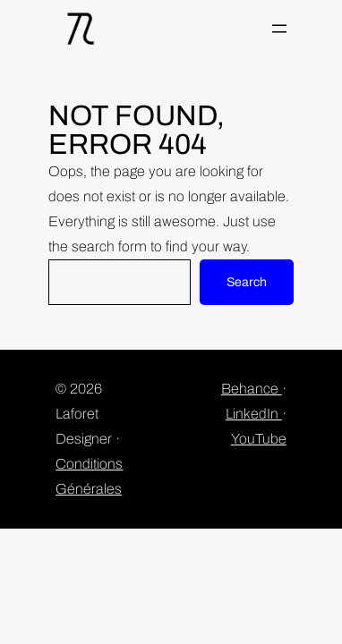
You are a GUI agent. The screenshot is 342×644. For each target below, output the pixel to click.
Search (247, 282)
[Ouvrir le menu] (279, 29)
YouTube (259, 439)
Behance (252, 389)
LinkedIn (254, 414)
